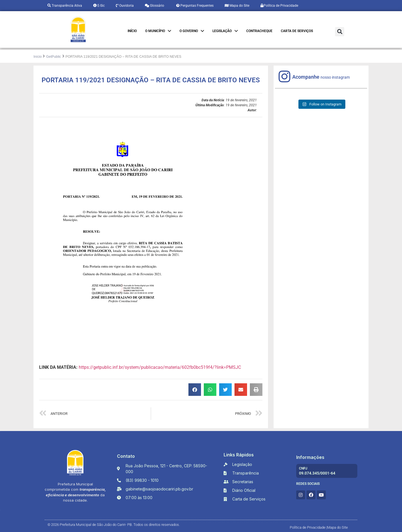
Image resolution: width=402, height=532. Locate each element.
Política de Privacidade (279, 6)
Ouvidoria (125, 6)
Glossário (155, 6)
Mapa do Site (237, 6)
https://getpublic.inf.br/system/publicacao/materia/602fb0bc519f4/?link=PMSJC (160, 367)
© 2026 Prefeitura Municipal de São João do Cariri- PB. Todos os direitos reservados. (114, 525)
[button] (340, 32)
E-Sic (99, 6)
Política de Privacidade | (308, 527)
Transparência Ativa (65, 6)
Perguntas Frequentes (194, 6)
